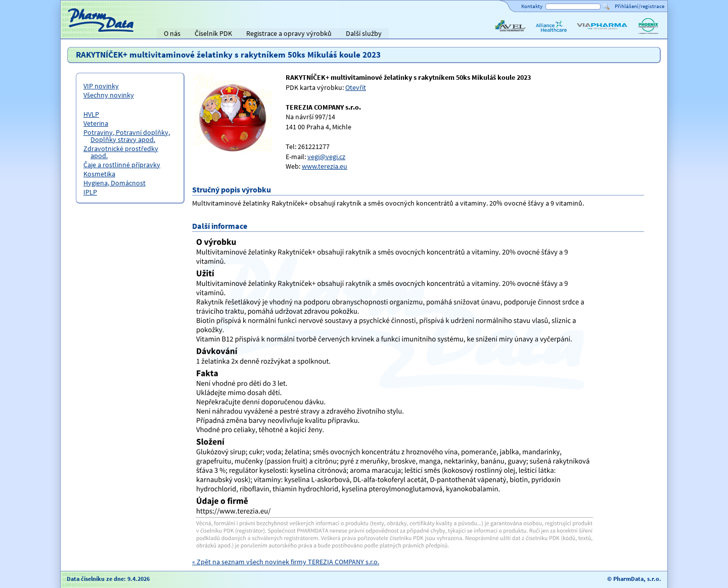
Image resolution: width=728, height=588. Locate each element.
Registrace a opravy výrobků (289, 33)
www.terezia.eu (325, 166)
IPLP (90, 192)
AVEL (501, 34)
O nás (172, 33)
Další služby (364, 33)
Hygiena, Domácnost (115, 183)
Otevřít (356, 87)
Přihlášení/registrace (640, 6)
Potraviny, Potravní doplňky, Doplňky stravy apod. (127, 136)
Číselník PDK (213, 33)
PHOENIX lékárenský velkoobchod (648, 34)
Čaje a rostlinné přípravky (122, 165)
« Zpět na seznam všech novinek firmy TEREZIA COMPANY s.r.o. (286, 562)
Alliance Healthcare (551, 34)
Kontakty (532, 6)
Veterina (96, 123)
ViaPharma (591, 34)
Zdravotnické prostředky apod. (121, 152)
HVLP (91, 114)
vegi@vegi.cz (326, 157)
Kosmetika (99, 174)
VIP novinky (101, 86)
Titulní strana (85, 33)
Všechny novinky (109, 95)
